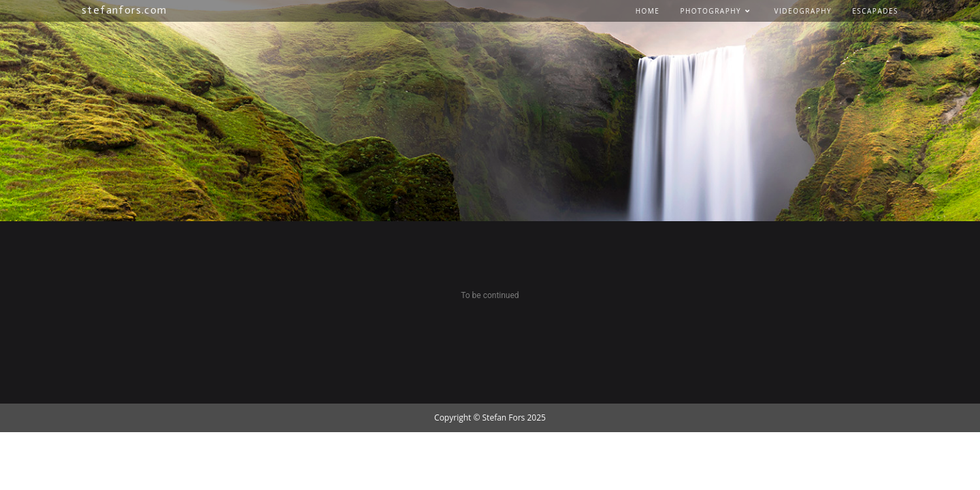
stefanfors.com (125, 10)
